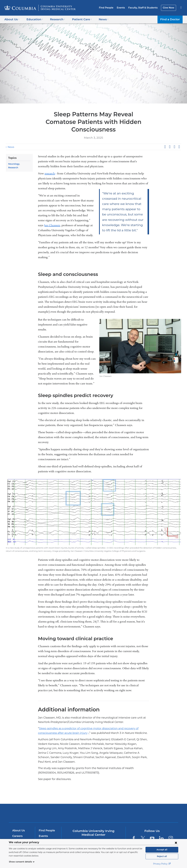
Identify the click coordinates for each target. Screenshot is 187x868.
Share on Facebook (165, 139)
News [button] (99, 19)
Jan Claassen (52, 218)
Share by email (179, 139)
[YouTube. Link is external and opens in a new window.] (152, 826)
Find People (110, 8)
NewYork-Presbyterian (115, 803)
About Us (18, 818)
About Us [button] (12, 19)
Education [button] (34, 19)
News (11, 139)
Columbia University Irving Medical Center (75, 801)
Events (123, 8)
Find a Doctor (171, 19)
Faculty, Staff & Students (144, 8)
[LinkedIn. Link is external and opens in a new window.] (162, 826)
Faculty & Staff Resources (48, 831)
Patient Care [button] (79, 19)
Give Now (169, 8)
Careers (17, 824)
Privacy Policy (162, 864)
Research (24, 156)
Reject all (162, 856)
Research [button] (56, 19)
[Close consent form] (176, 843)
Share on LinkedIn (174, 139)
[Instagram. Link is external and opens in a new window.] (171, 826)
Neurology (13, 156)
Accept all (162, 850)
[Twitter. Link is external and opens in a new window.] (143, 826)
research (50, 166)
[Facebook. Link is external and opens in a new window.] (134, 826)
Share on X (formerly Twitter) (170, 139)
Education (19, 835)
